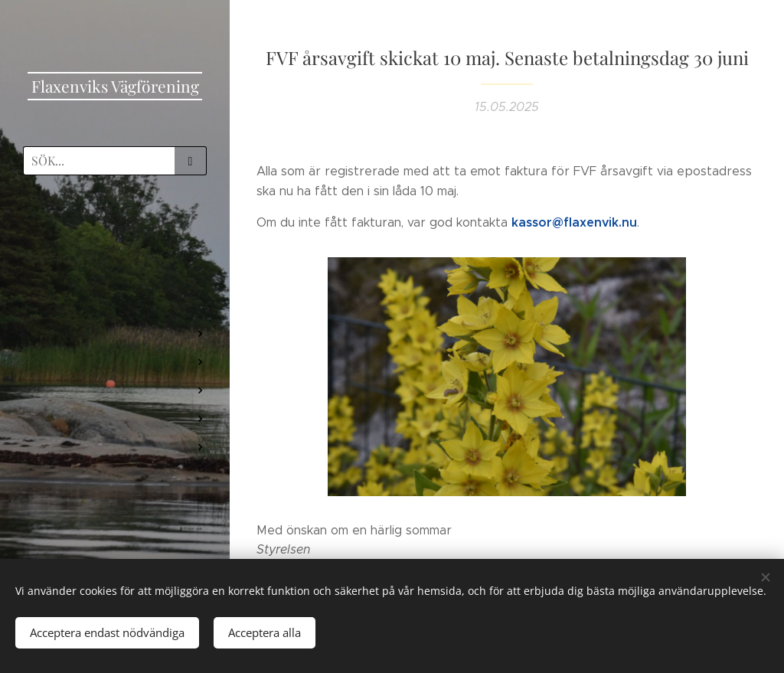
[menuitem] (115, 232)
